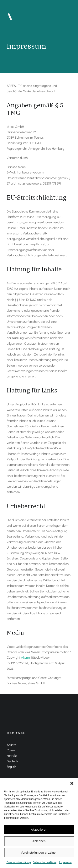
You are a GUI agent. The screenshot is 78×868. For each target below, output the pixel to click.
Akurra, (26, 658)
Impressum (65, 862)
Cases (11, 750)
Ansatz (11, 745)
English (11, 767)
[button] (72, 783)
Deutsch (12, 761)
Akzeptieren (39, 829)
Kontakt (12, 756)
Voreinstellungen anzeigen (39, 852)
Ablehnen (39, 841)
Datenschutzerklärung (19, 862)
